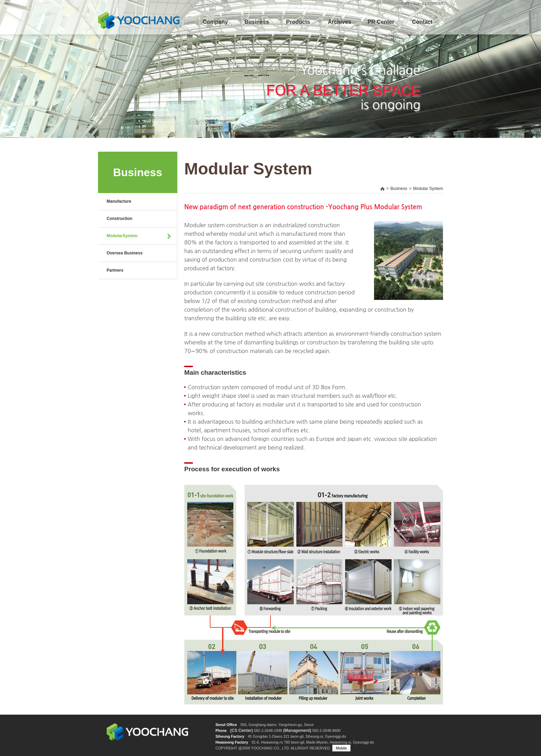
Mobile (341, 748)
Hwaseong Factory (232, 742)
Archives (340, 22)
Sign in (419, 3)
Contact (422, 22)
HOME (405, 3)
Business (257, 22)
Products (298, 22)
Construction (120, 219)
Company (215, 22)
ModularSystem (122, 236)
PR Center (381, 22)
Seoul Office (226, 725)
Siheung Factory (230, 736)
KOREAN (435, 3)
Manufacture (119, 201)
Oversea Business (125, 253)
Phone (221, 730)
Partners (115, 270)
